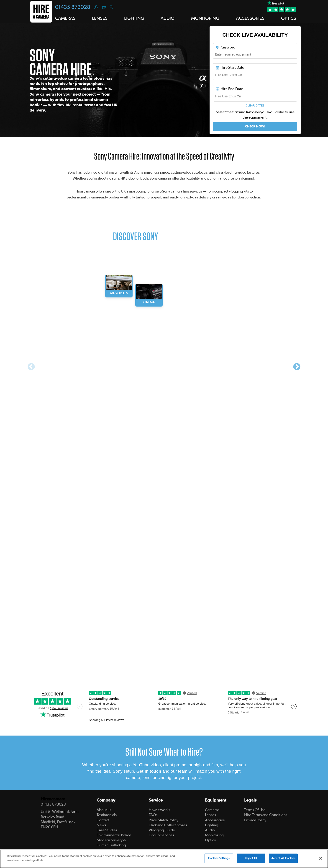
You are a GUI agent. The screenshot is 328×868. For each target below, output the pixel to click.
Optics (210, 840)
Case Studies (107, 830)
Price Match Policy (164, 820)
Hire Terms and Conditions (266, 815)
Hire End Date (229, 89)
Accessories (215, 820)
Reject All (251, 858)
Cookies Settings (219, 858)
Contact (103, 820)
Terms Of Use (255, 810)
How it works (159, 810)
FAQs (153, 815)
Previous (31, 367)
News (101, 825)
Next (297, 367)
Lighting (212, 825)
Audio (210, 830)
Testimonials (107, 815)
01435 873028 (73, 7)
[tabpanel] (100, 366)
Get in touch (149, 771)
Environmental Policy (114, 835)
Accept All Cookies (283, 858)
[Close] (321, 858)
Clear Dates (255, 106)
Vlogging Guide (162, 830)
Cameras (212, 810)
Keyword (225, 47)
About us (104, 810)
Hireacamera (53, 799)
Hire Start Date (230, 68)
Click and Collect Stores (168, 825)
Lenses (210, 815)
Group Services (161, 835)
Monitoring (214, 835)
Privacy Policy (255, 820)
